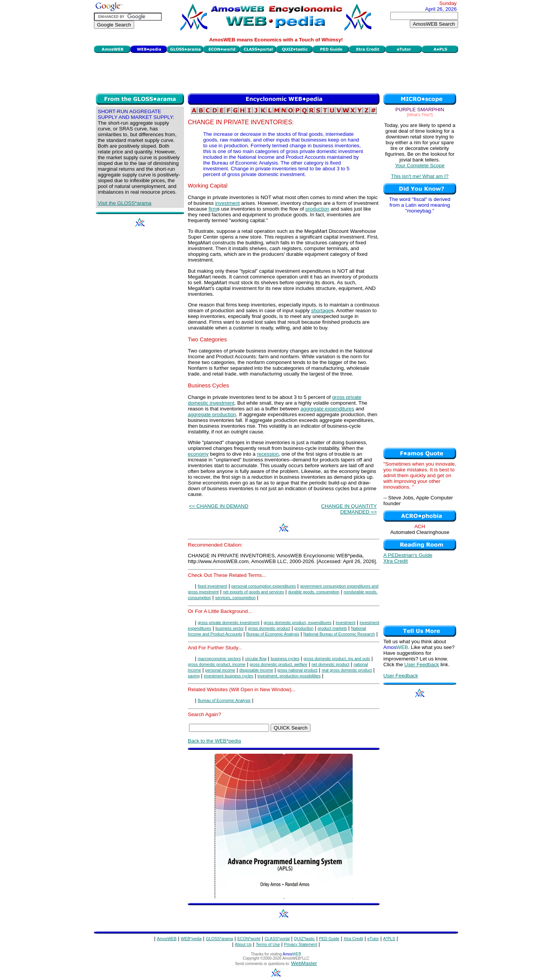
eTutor (373, 939)
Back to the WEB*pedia (214, 741)
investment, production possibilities (289, 676)
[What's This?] (420, 115)
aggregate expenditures (327, 409)
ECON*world (249, 939)
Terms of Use (268, 944)
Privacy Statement (301, 944)
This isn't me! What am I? (420, 176)
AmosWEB (167, 939)
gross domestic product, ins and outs (337, 659)
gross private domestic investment (229, 623)
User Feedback (422, 665)
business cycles (285, 659)
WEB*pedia (191, 939)
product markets (332, 628)
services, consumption (235, 598)
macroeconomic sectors (219, 659)
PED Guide (329, 939)
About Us (243, 944)
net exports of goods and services (253, 592)
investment (227, 203)
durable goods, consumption (314, 592)
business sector (230, 628)
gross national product (297, 670)
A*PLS (389, 939)
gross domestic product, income (217, 664)
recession (268, 454)
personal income (220, 670)
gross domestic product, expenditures (298, 623)
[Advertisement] (276, 72)
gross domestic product (269, 628)
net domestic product (331, 664)
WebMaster (304, 963)
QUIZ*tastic (304, 939)
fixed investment (213, 586)
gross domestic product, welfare (278, 664)
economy (198, 454)
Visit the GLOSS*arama (125, 203)
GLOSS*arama (219, 939)
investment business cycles (229, 676)
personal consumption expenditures (264, 586)
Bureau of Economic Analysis (273, 634)
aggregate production (212, 414)
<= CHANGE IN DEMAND (219, 506)
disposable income (256, 670)
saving (194, 676)
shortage (321, 310)
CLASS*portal (277, 939)
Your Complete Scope (420, 166)
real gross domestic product (347, 670)
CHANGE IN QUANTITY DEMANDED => (349, 509)
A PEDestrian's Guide (408, 555)
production (317, 209)
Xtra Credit (396, 561)
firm (213, 209)
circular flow (256, 659)
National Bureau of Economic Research (339, 634)
